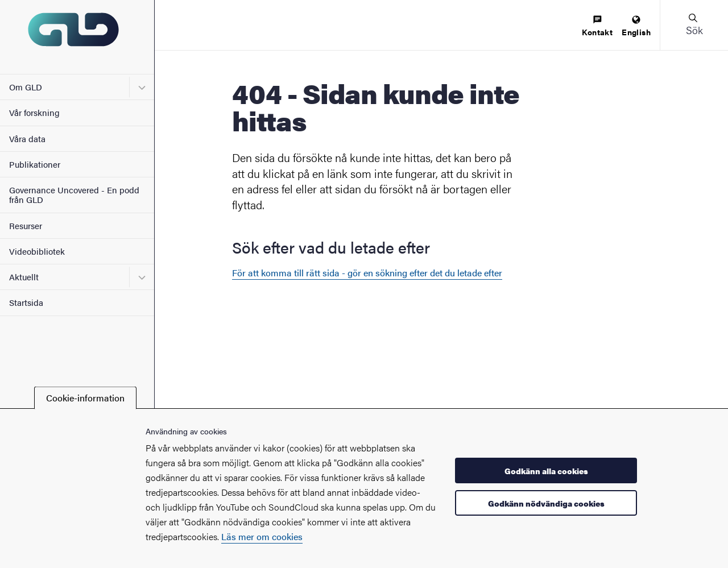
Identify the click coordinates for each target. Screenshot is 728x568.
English (636, 26)
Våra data (27, 138)
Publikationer (35, 164)
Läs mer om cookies (262, 536)
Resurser (26, 225)
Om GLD (26, 87)
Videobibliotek (37, 251)
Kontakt (597, 26)
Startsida (26, 302)
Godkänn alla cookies (546, 471)
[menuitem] (597, 26)
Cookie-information (85, 398)
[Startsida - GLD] (77, 37)
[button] (694, 25)
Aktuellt (24, 277)
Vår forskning (34, 112)
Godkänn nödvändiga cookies (546, 503)
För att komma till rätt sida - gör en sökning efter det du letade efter (367, 273)
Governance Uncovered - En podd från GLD (74, 194)
